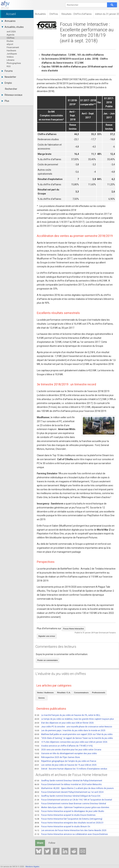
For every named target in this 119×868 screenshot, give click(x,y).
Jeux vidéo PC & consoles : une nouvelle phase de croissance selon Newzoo (73, 727)
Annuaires (9, 21)
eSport (10, 44)
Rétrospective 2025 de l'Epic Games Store (57, 757)
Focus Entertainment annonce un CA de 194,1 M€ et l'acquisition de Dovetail (73, 800)
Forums (7, 71)
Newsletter (9, 77)
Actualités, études (13, 27)
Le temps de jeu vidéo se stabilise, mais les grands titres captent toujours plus (74, 719)
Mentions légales (32, 867)
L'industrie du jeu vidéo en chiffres (61, 674)
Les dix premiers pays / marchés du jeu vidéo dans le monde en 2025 (70, 730)
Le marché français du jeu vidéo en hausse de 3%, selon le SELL (67, 715)
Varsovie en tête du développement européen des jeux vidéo (66, 753)
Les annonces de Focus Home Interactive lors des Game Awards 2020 (70, 830)
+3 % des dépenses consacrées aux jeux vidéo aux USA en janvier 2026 (71, 742)
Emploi (7, 83)
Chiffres (10, 38)
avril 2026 (11, 32)
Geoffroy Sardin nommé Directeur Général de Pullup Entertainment (68, 781)
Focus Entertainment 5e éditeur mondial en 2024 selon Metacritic (68, 784)
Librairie (10, 60)
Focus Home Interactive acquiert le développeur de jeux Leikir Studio (69, 811)
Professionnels (99, 693)
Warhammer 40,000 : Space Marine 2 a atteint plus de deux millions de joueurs (74, 788)
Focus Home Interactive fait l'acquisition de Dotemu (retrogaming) (68, 819)
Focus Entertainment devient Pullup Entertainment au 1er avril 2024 (69, 792)
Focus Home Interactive (73, 629)
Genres (41, 698)
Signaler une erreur (47, 636)
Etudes (10, 41)
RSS (9, 66)
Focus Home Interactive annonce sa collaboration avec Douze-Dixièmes (71, 834)
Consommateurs (81, 693)
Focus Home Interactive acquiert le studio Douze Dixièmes (65, 815)
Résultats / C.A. (64, 693)
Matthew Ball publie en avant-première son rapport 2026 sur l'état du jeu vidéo (73, 734)
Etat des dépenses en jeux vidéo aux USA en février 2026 (64, 723)
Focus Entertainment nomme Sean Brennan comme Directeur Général (70, 804)
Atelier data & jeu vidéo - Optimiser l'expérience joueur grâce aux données (72, 807)
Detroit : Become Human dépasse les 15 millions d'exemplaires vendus (71, 769)
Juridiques (12, 54)
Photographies (14, 63)
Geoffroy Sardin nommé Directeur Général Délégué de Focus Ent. (68, 796)
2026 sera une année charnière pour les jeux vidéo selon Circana (68, 750)
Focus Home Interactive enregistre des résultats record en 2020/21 (69, 823)
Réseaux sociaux (12, 95)
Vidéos (10, 57)
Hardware (11, 51)
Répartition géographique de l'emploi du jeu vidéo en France (65, 761)
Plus (5, 101)
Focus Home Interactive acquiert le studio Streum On (62, 827)
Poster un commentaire (47, 660)
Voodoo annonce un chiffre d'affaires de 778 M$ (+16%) (64, 746)
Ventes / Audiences (45, 693)
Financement (13, 47)
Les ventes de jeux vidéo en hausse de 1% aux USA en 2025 (65, 765)
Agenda (10, 35)
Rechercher (11, 89)
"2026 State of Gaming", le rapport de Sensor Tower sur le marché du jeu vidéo (74, 738)
